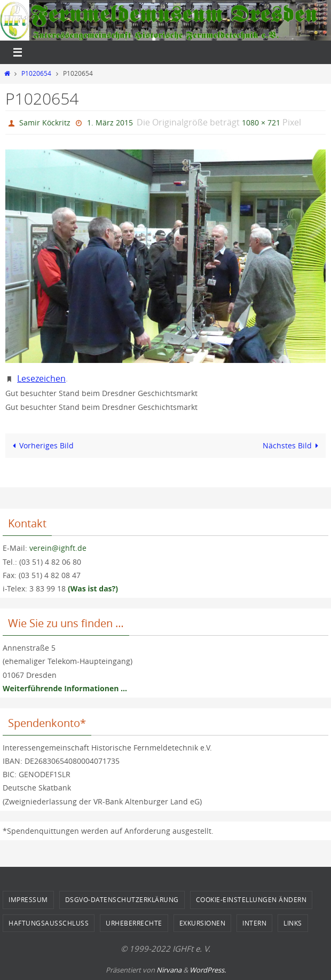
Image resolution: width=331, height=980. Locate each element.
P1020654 (36, 73)
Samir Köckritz (45, 122)
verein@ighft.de (58, 548)
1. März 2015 (110, 122)
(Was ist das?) (93, 588)
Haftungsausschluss (49, 923)
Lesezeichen (41, 378)
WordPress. (208, 970)
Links (293, 923)
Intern (254, 923)
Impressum (28, 899)
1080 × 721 (261, 122)
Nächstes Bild (293, 445)
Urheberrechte (134, 923)
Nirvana (169, 970)
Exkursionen (203, 923)
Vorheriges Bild (41, 445)
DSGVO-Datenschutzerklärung (122, 899)
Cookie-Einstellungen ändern (251, 899)
